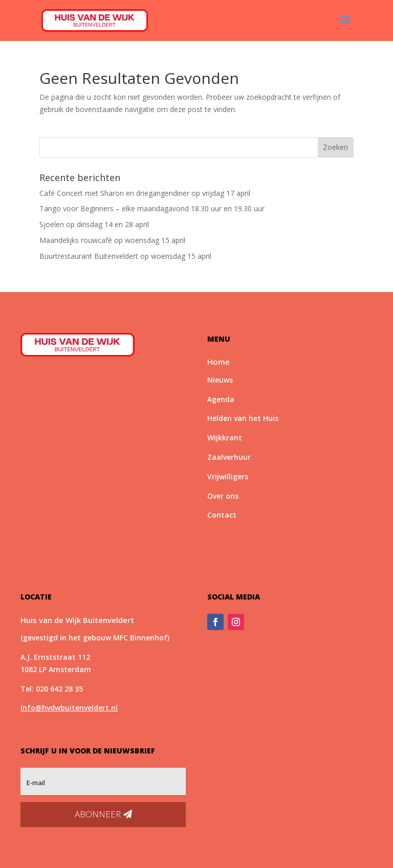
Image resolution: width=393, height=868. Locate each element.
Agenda (221, 399)
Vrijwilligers (228, 476)
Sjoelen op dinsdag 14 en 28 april (94, 224)
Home (219, 362)
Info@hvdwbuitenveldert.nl (69, 708)
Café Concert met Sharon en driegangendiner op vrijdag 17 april (145, 193)
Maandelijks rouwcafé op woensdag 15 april (112, 240)
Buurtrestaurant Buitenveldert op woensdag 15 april (125, 256)
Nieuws (220, 380)
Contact (222, 515)
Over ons (223, 496)
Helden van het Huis (243, 418)
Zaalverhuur (229, 457)
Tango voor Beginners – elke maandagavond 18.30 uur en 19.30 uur (152, 208)
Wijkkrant (225, 438)
